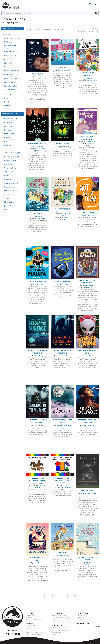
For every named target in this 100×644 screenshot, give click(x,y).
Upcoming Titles (13, 23)
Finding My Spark (87, 137)
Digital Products (57, 622)
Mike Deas (42, 218)
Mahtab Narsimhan (89, 215)
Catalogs (30, 628)
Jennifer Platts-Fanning (89, 493)
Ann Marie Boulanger (40, 149)
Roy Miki (89, 563)
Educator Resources (59, 615)
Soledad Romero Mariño (64, 212)
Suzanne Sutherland (89, 286)
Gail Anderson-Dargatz (64, 356)
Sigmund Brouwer (64, 146)
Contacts (55, 634)
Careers (29, 618)
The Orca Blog (57, 632)
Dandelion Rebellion (88, 490)
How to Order (31, 626)
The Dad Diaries (37, 74)
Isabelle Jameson (89, 139)
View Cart (80, 620)
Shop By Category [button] (10, 114)
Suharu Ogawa (92, 80)
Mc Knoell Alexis (39, 146)
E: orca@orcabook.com (60, 630)
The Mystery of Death (62, 209)
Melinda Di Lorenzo (39, 284)
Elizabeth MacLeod (64, 70)
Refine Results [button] (8, 28)
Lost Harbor (37, 213)
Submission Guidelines (35, 620)
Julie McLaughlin (67, 72)
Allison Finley (39, 356)
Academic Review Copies (60, 618)
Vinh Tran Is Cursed (62, 282)
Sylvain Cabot (92, 141)
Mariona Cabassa (65, 215)
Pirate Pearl (62, 553)
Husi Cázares (39, 483)
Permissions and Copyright (61, 620)
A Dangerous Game (63, 143)
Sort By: (94, 29)
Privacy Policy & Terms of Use (37, 634)
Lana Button (89, 78)
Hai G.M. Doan (64, 284)
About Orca (31, 615)
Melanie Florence (39, 425)
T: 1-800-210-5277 (58, 628)
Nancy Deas (39, 216)
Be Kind (63, 67)
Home (3, 23)
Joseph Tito (39, 77)
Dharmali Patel (92, 288)
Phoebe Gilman (64, 555)
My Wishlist (81, 618)
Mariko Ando (92, 567)
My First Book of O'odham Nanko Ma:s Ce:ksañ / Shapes (62, 480)
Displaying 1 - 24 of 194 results (54, 29)
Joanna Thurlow (39, 563)
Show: (29, 29)
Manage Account (82, 615)
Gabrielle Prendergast (64, 425)
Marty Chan (89, 356)
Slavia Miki (88, 565)
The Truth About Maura (38, 282)
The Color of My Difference (37, 143)
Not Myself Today (87, 212)
